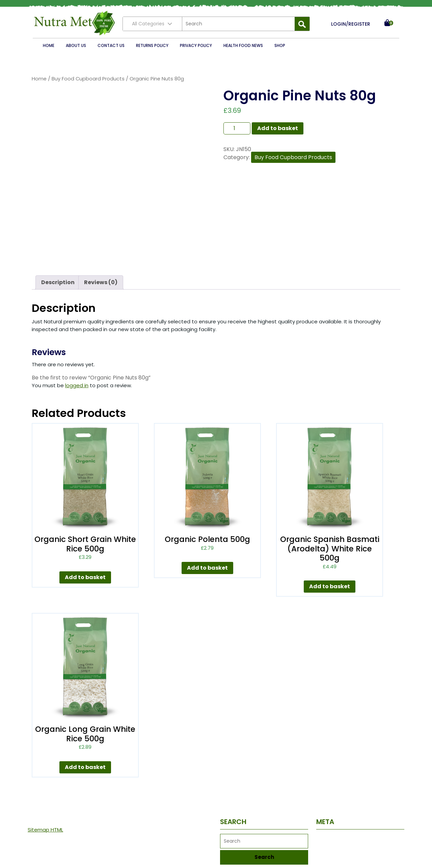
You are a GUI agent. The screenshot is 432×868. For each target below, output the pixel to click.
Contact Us (111, 45)
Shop (280, 45)
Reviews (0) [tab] (101, 282)
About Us (76, 45)
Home (49, 45)
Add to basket (278, 128)
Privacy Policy (196, 45)
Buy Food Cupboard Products (88, 79)
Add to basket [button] (85, 577)
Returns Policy (152, 45)
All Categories (153, 24)
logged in (77, 385)
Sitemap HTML (45, 830)
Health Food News (243, 45)
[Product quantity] (237, 128)
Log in (323, 839)
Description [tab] (58, 282)
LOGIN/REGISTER (351, 24)
